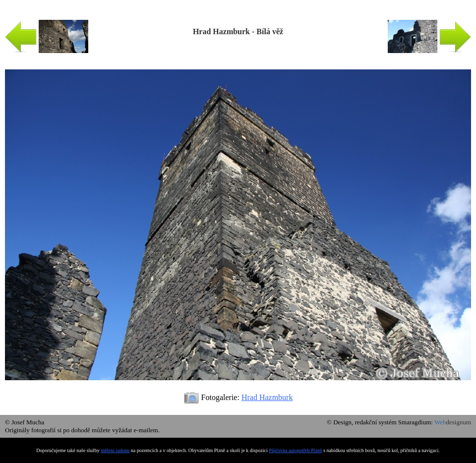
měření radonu (115, 450)
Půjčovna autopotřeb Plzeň (295, 450)
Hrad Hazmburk (267, 397)
